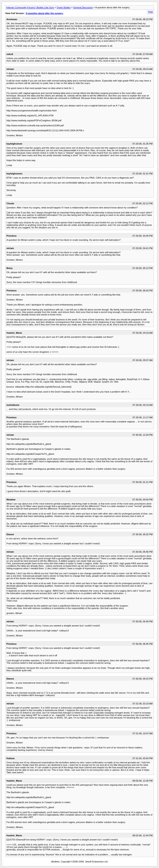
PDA (150, 12)
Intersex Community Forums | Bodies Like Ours (30, 7)
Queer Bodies (63, 7)
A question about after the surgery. (45, 13)
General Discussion (83, 7)
